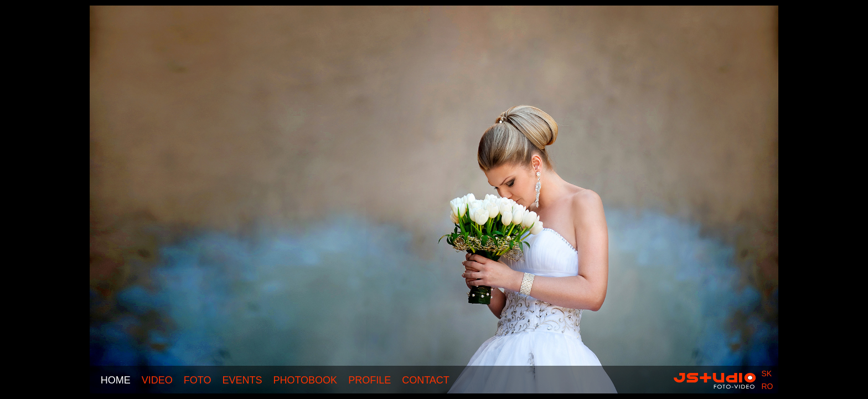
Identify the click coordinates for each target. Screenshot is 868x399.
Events (242, 380)
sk (766, 374)
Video (157, 380)
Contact (426, 380)
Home (116, 380)
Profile (370, 380)
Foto (198, 380)
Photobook (305, 380)
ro (767, 386)
